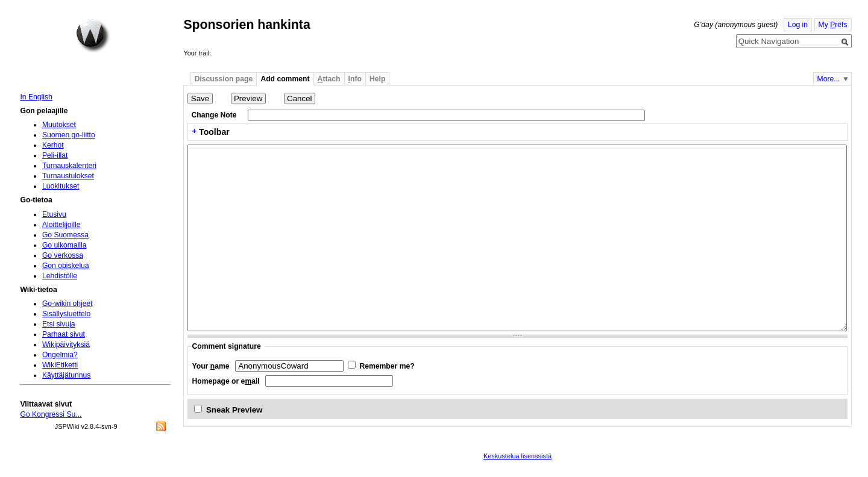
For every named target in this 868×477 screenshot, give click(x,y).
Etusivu (54, 214)
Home (93, 36)
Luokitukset (61, 186)
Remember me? (387, 366)
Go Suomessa (65, 235)
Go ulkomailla (64, 245)
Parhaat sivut (64, 334)
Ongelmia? (60, 355)
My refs (833, 25)
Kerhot (53, 145)
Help (377, 79)
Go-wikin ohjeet (68, 304)
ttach (329, 79)
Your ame (211, 366)
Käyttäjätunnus (66, 375)
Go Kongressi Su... (51, 414)
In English (36, 97)
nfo (355, 79)
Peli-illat (55, 155)
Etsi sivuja (59, 324)
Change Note (214, 115)
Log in (798, 25)
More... (829, 79)
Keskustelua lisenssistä (517, 456)
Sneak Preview (234, 410)
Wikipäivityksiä (66, 344)
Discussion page (224, 79)
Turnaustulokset (68, 176)
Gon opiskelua (66, 266)
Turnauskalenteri (69, 166)
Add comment (285, 79)
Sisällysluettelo (66, 314)
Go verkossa (63, 255)
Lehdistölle (60, 276)
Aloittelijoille (61, 225)
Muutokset (59, 125)
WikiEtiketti (60, 365)
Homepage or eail (226, 381)
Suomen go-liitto (69, 135)
